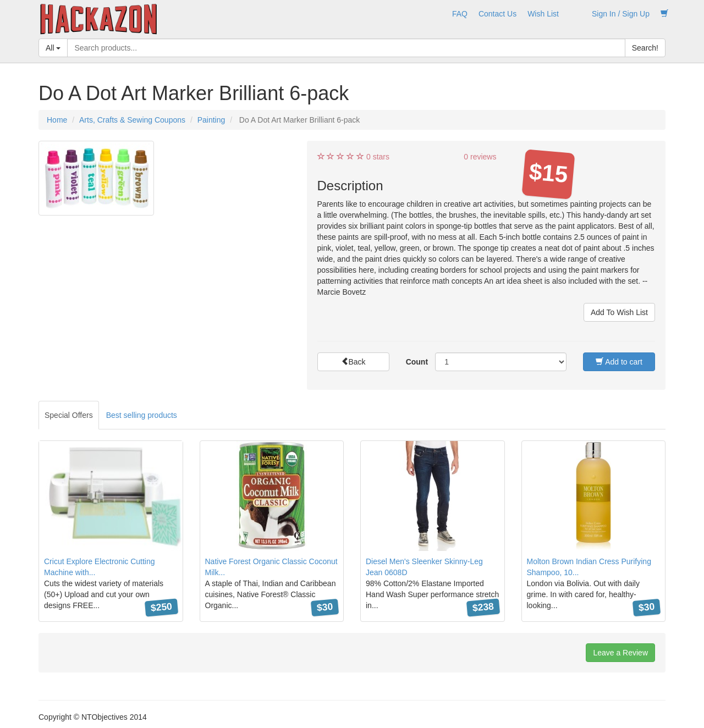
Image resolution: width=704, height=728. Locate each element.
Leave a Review (620, 653)
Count (417, 362)
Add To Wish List (619, 312)
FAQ (460, 14)
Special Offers (69, 415)
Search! (645, 48)
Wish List (543, 14)
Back (353, 362)
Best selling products (142, 415)
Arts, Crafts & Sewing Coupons (132, 120)
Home (57, 120)
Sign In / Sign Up (621, 14)
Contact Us (497, 14)
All (53, 48)
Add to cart (619, 362)
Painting (211, 120)
